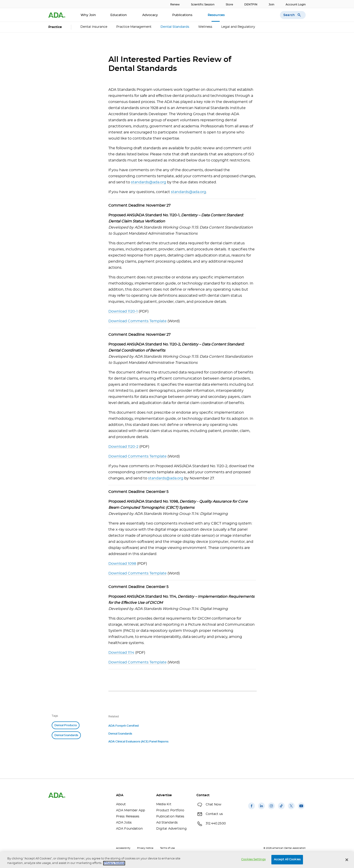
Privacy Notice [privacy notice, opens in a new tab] (114, 863)
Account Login (296, 5)
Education (119, 15)
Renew (175, 5)
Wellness (205, 27)
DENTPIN (251, 5)
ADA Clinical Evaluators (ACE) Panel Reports (138, 742)
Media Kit (164, 804)
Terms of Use (167, 848)
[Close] (347, 860)
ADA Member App (130, 810)
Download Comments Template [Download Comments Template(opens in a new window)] (137, 321)
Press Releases (128, 817)
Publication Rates (170, 817)
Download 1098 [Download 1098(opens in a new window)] (122, 564)
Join (271, 5)
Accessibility (123, 848)
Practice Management (134, 27)
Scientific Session (203, 5)
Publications (183, 15)
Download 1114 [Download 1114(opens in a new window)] (121, 653)
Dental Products (66, 725)
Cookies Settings (253, 860)
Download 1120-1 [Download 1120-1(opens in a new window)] (123, 311)
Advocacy (150, 15)
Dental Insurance (94, 27)
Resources (217, 15)
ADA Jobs (124, 823)
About (121, 804)
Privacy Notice (145, 848)
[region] (177, 860)
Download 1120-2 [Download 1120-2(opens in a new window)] (123, 447)
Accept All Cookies (287, 860)
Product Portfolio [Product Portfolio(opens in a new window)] (170, 810)
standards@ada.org (149, 182)
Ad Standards (167, 823)
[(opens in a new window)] (252, 809)
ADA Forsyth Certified (123, 726)
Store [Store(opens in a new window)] (229, 5)
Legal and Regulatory (238, 27)
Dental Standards (175, 27)
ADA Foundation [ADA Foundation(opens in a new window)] (129, 829)
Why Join (88, 15)
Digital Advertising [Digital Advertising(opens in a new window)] (171, 829)
